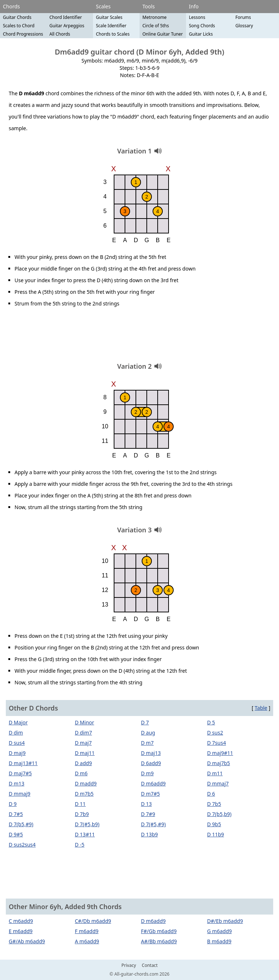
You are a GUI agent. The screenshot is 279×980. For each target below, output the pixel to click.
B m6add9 (219, 941)
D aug (148, 733)
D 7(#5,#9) (153, 824)
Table (261, 708)
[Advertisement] (139, 337)
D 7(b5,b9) (219, 814)
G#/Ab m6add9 (27, 941)
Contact (149, 965)
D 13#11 (85, 834)
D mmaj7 (218, 783)
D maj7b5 (219, 763)
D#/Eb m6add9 (225, 921)
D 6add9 (151, 763)
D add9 (83, 763)
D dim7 (83, 733)
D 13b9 (149, 834)
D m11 (215, 773)
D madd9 (86, 783)
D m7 (147, 743)
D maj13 (151, 753)
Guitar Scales (109, 17)
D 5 (211, 722)
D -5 (80, 845)
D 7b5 (214, 804)
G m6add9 (219, 931)
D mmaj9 (20, 794)
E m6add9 (21, 931)
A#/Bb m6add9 (159, 941)
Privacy (129, 965)
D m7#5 (150, 794)
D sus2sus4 (22, 845)
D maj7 (83, 743)
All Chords (60, 34)
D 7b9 (82, 814)
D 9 (13, 804)
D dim (16, 733)
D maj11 (85, 753)
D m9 (147, 773)
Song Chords (202, 26)
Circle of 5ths (156, 26)
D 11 (80, 804)
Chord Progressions (23, 34)
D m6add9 (153, 783)
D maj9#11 (220, 753)
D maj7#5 (20, 773)
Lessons (197, 17)
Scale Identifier (111, 26)
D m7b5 (84, 794)
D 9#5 (16, 834)
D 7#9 (148, 814)
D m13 (17, 783)
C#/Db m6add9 (93, 921)
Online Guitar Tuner (163, 34)
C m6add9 (21, 921)
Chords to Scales (113, 34)
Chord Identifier (66, 17)
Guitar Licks (201, 34)
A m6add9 (87, 941)
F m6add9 (87, 931)
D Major (18, 722)
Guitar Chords (17, 17)
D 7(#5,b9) (87, 824)
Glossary (244, 26)
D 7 (145, 722)
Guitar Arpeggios (67, 26)
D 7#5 (16, 814)
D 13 (146, 804)
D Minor (84, 722)
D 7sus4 (217, 743)
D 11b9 (216, 834)
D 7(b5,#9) (21, 824)
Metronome (155, 17)
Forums (243, 17)
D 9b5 (214, 824)
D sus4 (17, 743)
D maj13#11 (23, 763)
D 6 (211, 794)
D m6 (81, 773)
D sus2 (215, 733)
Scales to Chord (19, 26)
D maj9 (17, 753)
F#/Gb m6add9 (159, 931)
